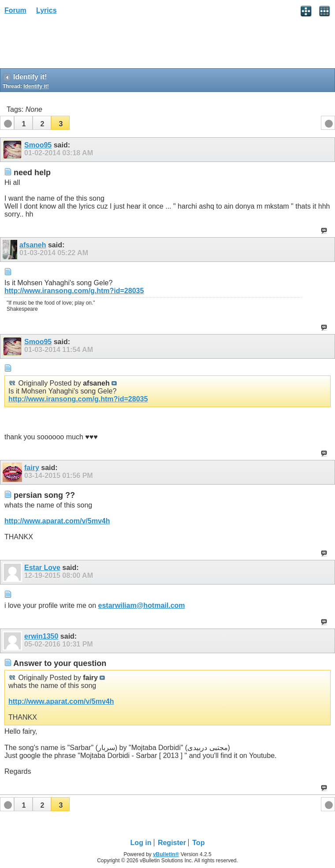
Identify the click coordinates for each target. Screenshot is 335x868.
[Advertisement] (71, 44)
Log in (141, 843)
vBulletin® (166, 854)
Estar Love (42, 568)
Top (198, 843)
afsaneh (33, 245)
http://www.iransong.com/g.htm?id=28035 (74, 291)
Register (172, 843)
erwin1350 (41, 636)
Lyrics (47, 10)
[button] (23, 123)
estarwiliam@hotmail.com (142, 605)
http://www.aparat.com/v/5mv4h (57, 521)
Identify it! (36, 86)
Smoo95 (38, 145)
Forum (15, 10)
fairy (32, 468)
